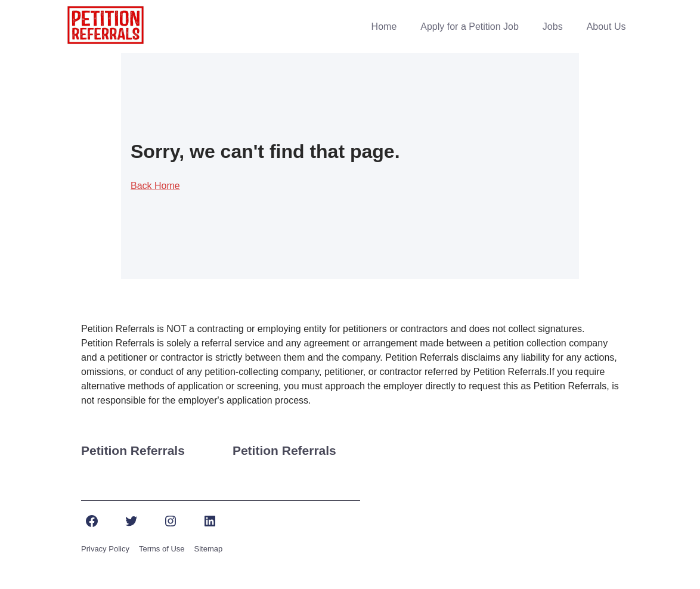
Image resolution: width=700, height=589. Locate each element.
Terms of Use (162, 549)
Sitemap (209, 549)
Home (384, 27)
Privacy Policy (105, 549)
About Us (606, 27)
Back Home (155, 186)
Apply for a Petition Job (470, 27)
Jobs (553, 27)
